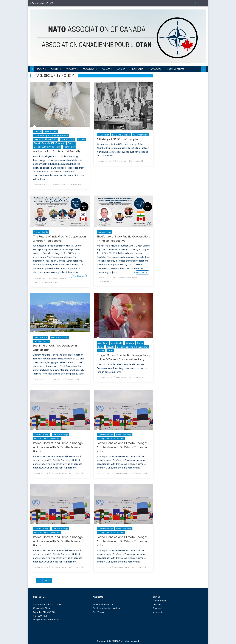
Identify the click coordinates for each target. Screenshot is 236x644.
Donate (106, 69)
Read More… (79, 276)
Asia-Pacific (117, 343)
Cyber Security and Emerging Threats (51, 135)
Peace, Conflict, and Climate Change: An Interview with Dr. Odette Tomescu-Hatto (59, 447)
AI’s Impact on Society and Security (57, 151)
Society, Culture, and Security (47, 147)
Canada (130, 343)
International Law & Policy (46, 139)
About (40, 69)
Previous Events (41, 232)
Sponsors (156, 69)
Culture (37, 132)
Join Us (121, 69)
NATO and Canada (121, 135)
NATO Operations (141, 135)
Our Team (98, 612)
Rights (100, 347)
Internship (138, 69)
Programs (89, 69)
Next (47, 581)
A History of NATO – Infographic (118, 139)
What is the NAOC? (103, 604)
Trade (110, 351)
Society (71, 143)
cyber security (50, 132)
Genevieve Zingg (60, 435)
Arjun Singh (103, 343)
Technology (69, 147)
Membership (159, 601)
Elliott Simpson (41, 337)
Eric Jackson (103, 135)
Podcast (71, 69)
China (140, 343)
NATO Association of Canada (125, 278)
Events (55, 69)
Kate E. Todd (60, 185)
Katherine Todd (68, 139)
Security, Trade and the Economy (49, 143)
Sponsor (157, 608)
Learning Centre (175, 69)
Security (81, 139)
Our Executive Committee (107, 608)
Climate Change (42, 435)
